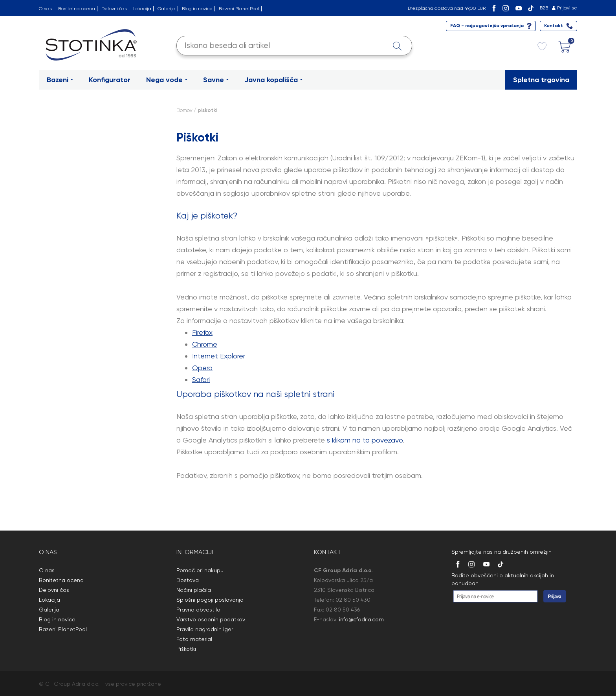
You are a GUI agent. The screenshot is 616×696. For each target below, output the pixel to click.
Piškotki (186, 649)
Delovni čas (114, 9)
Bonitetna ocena (77, 9)
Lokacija (142, 9)
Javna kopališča (273, 80)
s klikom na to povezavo (365, 440)
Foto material (194, 639)
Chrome (205, 344)
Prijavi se (567, 8)
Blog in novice (197, 9)
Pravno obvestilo (198, 610)
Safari (201, 379)
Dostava (188, 580)
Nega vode (167, 80)
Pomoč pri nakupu (200, 570)
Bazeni (60, 80)
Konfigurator (110, 80)
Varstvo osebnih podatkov (211, 619)
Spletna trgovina (541, 80)
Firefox (202, 332)
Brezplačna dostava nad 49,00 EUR (447, 8)
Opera (202, 368)
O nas (45, 9)
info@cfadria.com (361, 619)
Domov (184, 110)
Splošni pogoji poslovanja (210, 600)
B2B (544, 8)
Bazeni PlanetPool (239, 9)
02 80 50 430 (353, 600)
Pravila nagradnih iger (205, 629)
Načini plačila (194, 590)
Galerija (167, 9)
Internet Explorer (219, 356)
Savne (216, 80)
